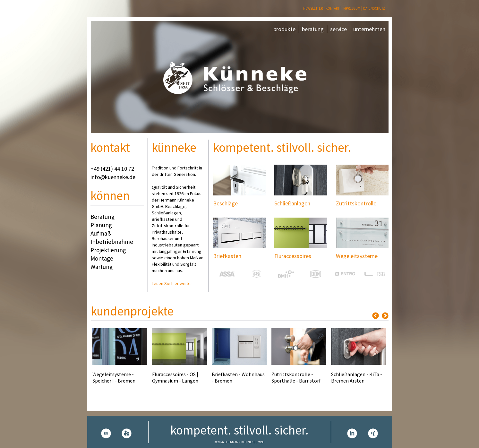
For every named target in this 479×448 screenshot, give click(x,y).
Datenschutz (374, 8)
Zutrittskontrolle (356, 203)
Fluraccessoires (293, 256)
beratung (313, 29)
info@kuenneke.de (113, 177)
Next (385, 316)
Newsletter (313, 8)
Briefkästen (227, 256)
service (338, 29)
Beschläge (225, 203)
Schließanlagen (292, 203)
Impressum (351, 8)
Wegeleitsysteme (357, 256)
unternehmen (369, 29)
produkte (284, 29)
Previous (376, 316)
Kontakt (333, 8)
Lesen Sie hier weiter (172, 283)
